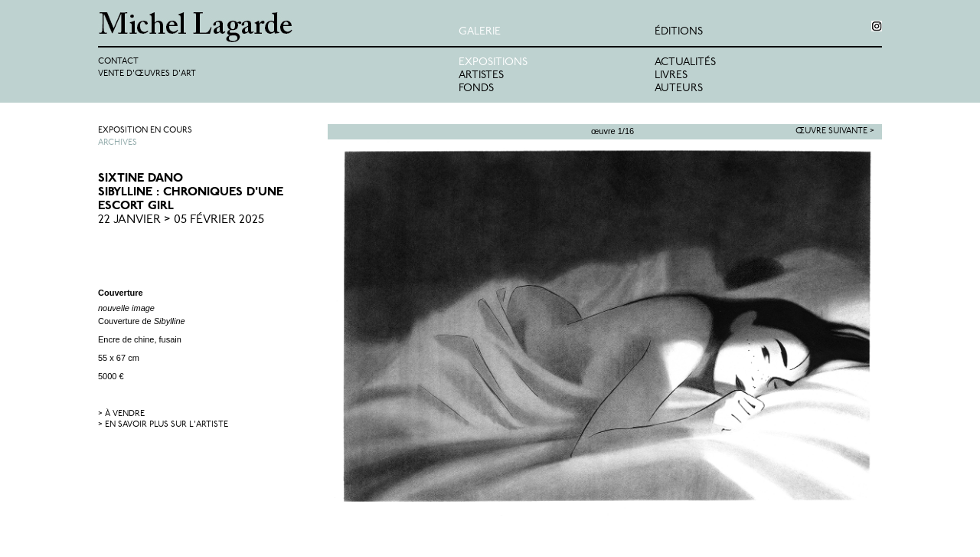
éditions (679, 32)
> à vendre (121, 414)
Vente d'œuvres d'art (147, 74)
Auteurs (679, 88)
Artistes (481, 75)
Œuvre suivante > (835, 131)
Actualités (685, 62)
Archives (118, 143)
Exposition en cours (145, 131)
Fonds (476, 88)
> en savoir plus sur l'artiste (163, 425)
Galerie (480, 32)
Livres (671, 75)
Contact (118, 62)
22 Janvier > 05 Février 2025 (181, 220)
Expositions (493, 62)
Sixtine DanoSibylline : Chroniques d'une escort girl (191, 192)
